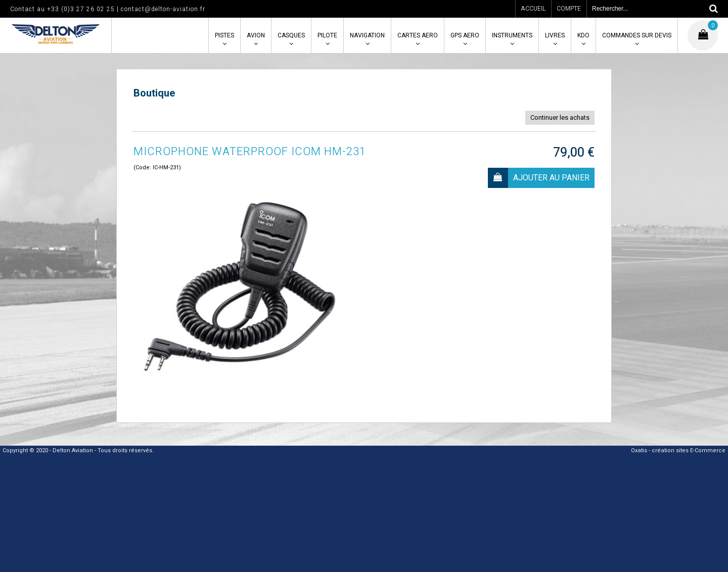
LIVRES (555, 35)
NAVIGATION (367, 35)
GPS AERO (465, 35)
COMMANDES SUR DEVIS (637, 35)
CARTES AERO (418, 35)
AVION (256, 35)
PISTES (224, 35)
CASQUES (291, 35)
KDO (583, 35)
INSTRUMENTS (512, 35)
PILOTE (327, 35)
